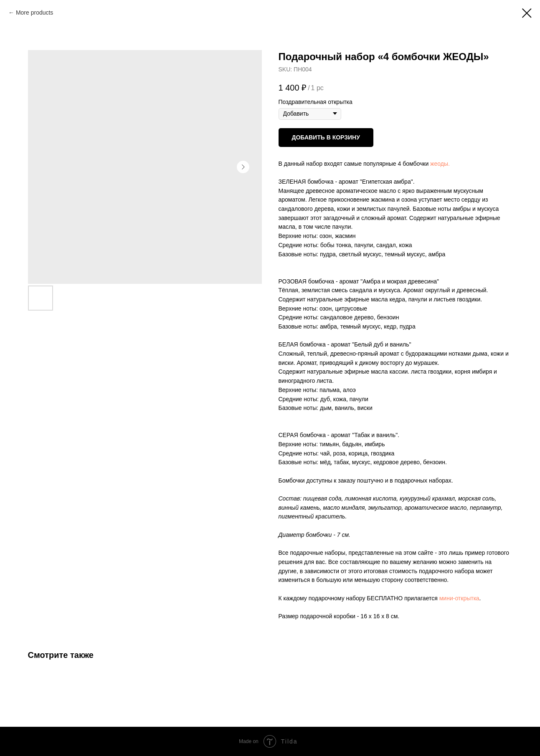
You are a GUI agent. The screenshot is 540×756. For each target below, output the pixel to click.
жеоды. (440, 164)
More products (34, 13)
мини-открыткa (459, 598)
